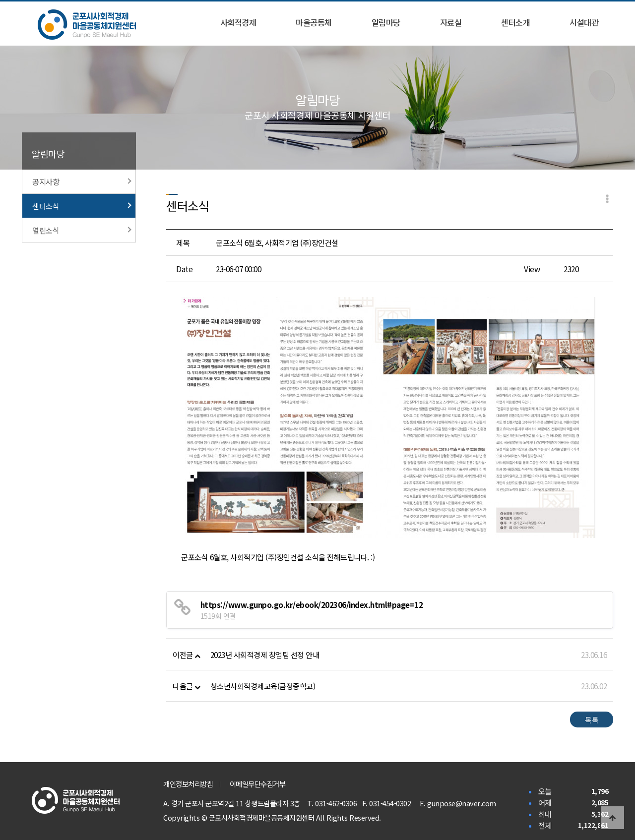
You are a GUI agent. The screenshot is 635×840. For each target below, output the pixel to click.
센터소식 (82, 206)
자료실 (451, 22)
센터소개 (515, 22)
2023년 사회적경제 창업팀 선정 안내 (265, 655)
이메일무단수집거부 (258, 784)
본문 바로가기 (0, 0)
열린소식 (82, 230)
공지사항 (82, 181)
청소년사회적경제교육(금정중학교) (263, 686)
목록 (592, 720)
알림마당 (386, 22)
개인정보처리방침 (188, 784)
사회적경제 (238, 22)
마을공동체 (314, 22)
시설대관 (584, 22)
